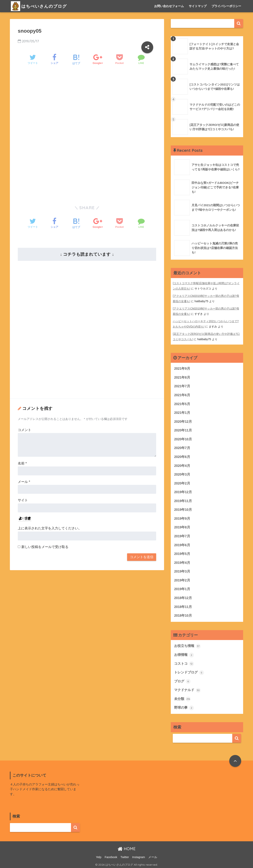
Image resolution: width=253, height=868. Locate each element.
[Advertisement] (87, 103)
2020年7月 (182, 447)
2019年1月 (182, 588)
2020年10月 (183, 438)
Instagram (139, 856)
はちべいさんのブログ (41, 6)
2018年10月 (183, 615)
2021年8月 (182, 376)
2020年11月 (183, 429)
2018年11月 (183, 606)
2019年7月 (182, 535)
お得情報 (184, 654)
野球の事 (184, 707)
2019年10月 (183, 509)
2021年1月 (182, 411)
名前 (22, 463)
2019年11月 (183, 500)
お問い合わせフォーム (169, 6)
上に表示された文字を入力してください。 (50, 528)
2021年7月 (182, 385)
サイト (23, 500)
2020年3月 (182, 473)
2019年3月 (182, 570)
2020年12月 (183, 420)
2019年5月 (182, 553)
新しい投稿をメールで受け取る (45, 547)
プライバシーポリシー (226, 6)
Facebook (111, 856)
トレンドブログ (189, 672)
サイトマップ (198, 6)
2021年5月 (182, 402)
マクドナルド (187, 689)
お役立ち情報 (187, 645)
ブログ (182, 681)
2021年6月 (182, 394)
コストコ (184, 663)
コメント (25, 430)
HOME (127, 848)
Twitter (125, 856)
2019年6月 (182, 544)
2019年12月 (183, 491)
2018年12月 (183, 597)
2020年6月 (182, 455)
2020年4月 (182, 464)
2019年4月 (182, 562)
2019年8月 (182, 526)
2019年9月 (182, 517)
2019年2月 (182, 579)
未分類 (182, 698)
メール (24, 482)
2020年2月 (182, 482)
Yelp (99, 856)
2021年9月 (182, 367)
